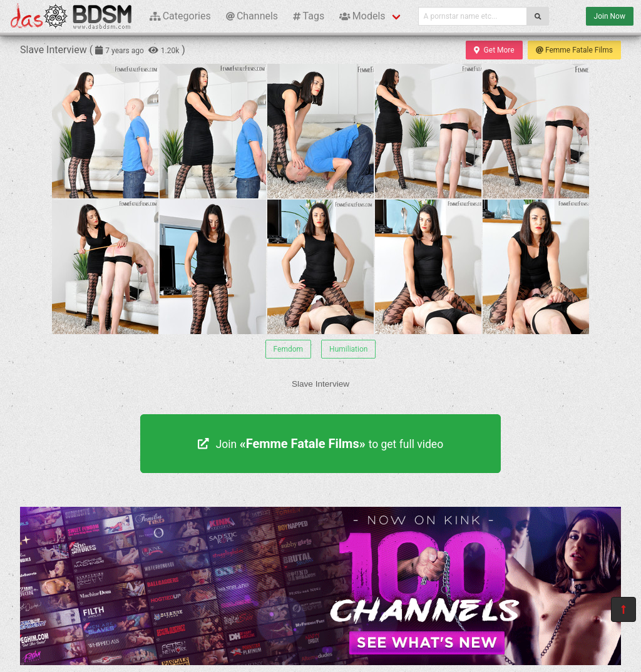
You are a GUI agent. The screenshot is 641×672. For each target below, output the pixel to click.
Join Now (610, 16)
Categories (180, 16)
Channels (252, 16)
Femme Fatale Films (574, 50)
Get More (494, 50)
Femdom (289, 349)
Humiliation (348, 349)
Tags (309, 16)
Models (362, 16)
